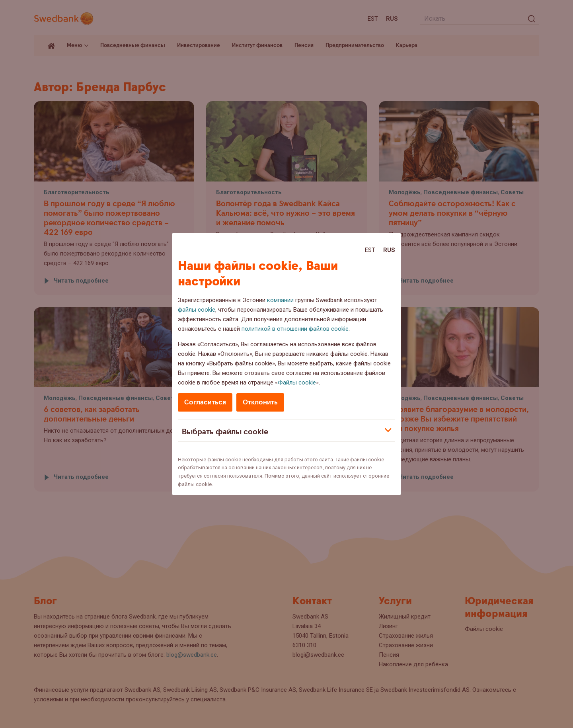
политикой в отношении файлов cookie (295, 329)
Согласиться (205, 402)
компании (280, 300)
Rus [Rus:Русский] (389, 250)
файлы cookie (197, 310)
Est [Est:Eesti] (370, 250)
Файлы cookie (297, 383)
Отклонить (260, 402)
